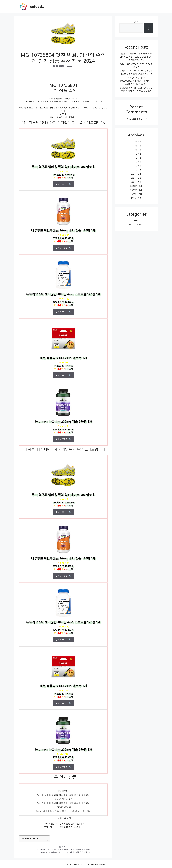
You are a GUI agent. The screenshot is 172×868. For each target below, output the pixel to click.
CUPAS (148, 7)
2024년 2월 (136, 178)
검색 (136, 22)
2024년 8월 (136, 153)
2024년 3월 (136, 174)
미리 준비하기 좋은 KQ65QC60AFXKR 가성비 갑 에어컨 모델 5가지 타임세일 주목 (136, 81)
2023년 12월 (136, 186)
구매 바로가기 (63, 184)
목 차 (64, 114)
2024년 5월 (136, 166)
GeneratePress (98, 864)
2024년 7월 (136, 158)
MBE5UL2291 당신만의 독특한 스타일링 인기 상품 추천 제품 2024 (65, 849)
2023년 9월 (136, 198)
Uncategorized (136, 224)
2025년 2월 (136, 145)
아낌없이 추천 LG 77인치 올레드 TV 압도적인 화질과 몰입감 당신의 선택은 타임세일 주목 (136, 56)
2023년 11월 (136, 190)
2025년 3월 (136, 141)
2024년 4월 (136, 170)
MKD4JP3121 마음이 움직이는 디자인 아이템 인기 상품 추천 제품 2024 (65, 852)
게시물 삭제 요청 (63, 818)
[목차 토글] (45, 839)
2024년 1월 (136, 182)
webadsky (37, 7)
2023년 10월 (136, 194)
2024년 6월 (136, 162)
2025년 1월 (136, 149)
